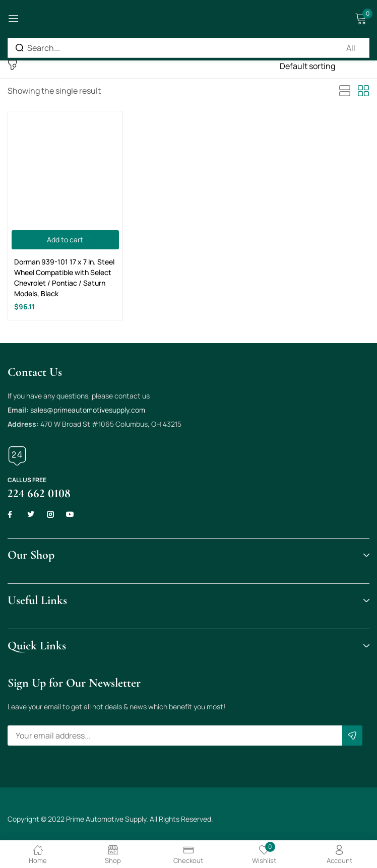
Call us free (27, 480)
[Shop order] (325, 66)
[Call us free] (17, 456)
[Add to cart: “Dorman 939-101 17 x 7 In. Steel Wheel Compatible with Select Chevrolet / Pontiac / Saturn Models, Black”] (65, 240)
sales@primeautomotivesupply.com (88, 410)
